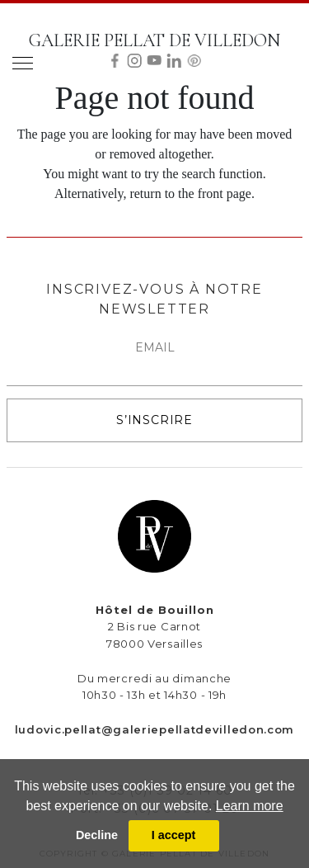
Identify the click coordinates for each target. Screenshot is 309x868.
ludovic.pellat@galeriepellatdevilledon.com (154, 729)
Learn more (250, 806)
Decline (97, 835)
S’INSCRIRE (154, 420)
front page (225, 193)
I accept (174, 835)
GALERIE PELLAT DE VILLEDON (154, 40)
